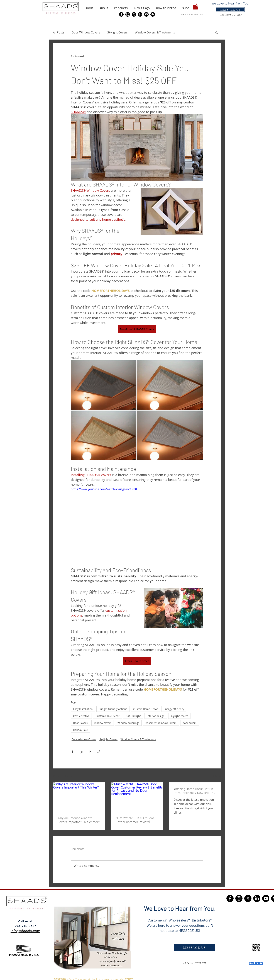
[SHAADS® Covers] (121, 14)
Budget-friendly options (113, 709)
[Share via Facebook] (73, 752)
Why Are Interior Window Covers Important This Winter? (79, 820)
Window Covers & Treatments (155, 32)
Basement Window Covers (161, 723)
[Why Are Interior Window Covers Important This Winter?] (79, 797)
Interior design (156, 716)
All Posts (59, 32)
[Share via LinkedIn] (90, 752)
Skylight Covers (118, 32)
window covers (103, 723)
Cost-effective (81, 716)
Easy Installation (83, 709)
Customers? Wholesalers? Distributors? (180, 920)
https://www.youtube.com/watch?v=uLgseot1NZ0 (104, 489)
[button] (186, 8)
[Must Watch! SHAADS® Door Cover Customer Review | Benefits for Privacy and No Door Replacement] (137, 797)
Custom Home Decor (145, 709)
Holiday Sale (80, 730)
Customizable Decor (107, 716)
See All (217, 776)
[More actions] (201, 56)
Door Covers (80, 723)
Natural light (133, 716)
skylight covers (179, 716)
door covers (190, 723)
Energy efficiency (174, 709)
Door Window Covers (86, 32)
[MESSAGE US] (195, 948)
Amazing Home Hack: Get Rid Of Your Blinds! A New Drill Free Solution (195, 791)
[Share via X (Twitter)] (81, 752)
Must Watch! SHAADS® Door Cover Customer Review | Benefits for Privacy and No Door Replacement (135, 820)
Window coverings (128, 723)
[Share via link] (99, 752)
